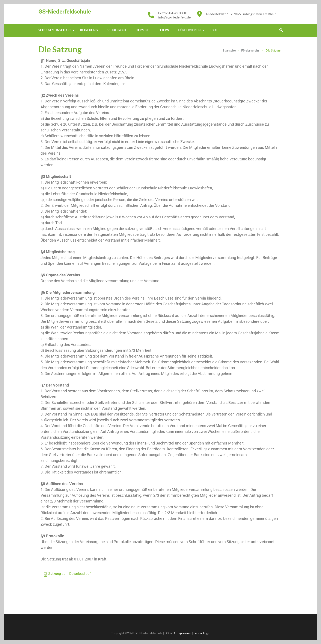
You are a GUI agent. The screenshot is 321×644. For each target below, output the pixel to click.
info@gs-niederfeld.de (174, 17)
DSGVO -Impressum (178, 633)
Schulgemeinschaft (55, 30)
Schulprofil (117, 30)
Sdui (213, 30)
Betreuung (89, 30)
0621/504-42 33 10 (173, 13)
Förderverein (189, 30)
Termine (143, 30)
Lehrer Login (202, 633)
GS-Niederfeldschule (65, 12)
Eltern (164, 30)
